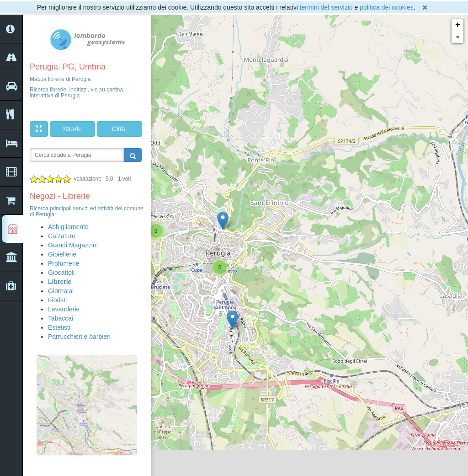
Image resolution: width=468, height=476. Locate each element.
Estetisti (59, 327)
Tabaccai (61, 318)
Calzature (62, 236)
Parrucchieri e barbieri (79, 337)
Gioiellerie (62, 254)
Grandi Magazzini (73, 245)
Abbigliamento (68, 227)
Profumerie (64, 263)
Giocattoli (61, 273)
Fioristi (57, 300)
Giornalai (61, 291)
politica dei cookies (387, 7)
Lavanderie (64, 309)
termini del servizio (326, 7)
